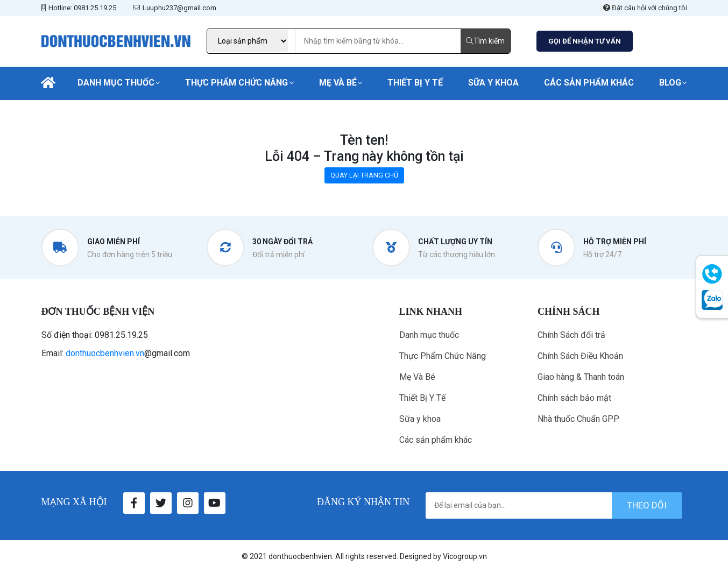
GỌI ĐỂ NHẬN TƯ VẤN (585, 41)
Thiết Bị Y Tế (415, 83)
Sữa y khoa (493, 83)
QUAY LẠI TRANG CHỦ (364, 175)
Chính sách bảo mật (574, 398)
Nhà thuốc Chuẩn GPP (578, 419)
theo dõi (647, 505)
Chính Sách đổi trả (571, 335)
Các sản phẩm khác (589, 83)
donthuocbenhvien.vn (105, 353)
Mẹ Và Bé (338, 83)
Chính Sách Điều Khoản (580, 356)
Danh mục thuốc (116, 83)
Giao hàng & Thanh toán (581, 377)
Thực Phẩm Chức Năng (236, 83)
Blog (670, 83)
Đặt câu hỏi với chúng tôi (645, 8)
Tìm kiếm (485, 41)
